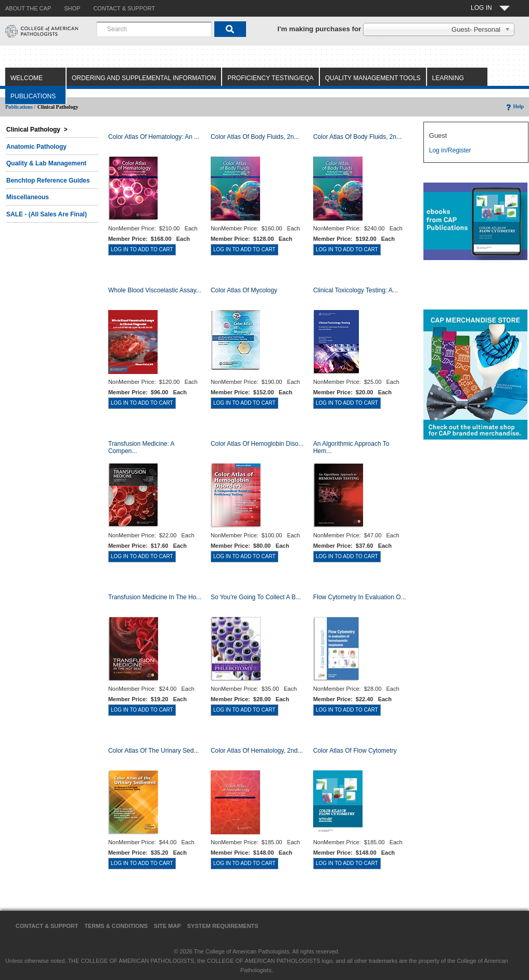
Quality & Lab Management (46, 163)
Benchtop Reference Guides (48, 180)
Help (514, 106)
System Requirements (223, 926)
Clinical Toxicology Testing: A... (356, 290)
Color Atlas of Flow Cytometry (355, 751)
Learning (448, 78)
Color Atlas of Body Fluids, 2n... (255, 137)
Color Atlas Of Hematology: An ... (154, 137)
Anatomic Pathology (36, 147)
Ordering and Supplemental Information (144, 78)
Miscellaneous (28, 197)
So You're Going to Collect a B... (256, 597)
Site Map (167, 926)
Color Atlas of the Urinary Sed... (154, 751)
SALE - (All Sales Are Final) (47, 214)
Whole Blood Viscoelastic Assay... (155, 290)
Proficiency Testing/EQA (270, 78)
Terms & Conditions (116, 926)
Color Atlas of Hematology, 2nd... (257, 751)
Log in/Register (450, 150)
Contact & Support (47, 926)
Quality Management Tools (373, 78)
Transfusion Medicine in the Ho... (155, 597)
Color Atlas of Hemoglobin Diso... (257, 444)
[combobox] (154, 29)
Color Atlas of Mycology (244, 290)
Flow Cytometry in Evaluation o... (360, 597)
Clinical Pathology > (37, 130)
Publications (33, 96)
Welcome (27, 78)
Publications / (20, 107)
